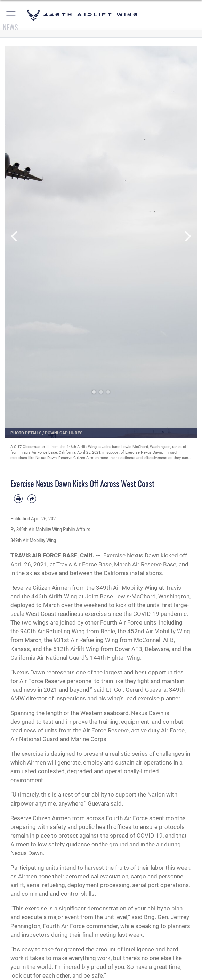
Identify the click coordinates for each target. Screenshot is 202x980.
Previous (15, 236)
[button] (11, 15)
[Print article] (18, 499)
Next (187, 236)
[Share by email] (32, 499)
